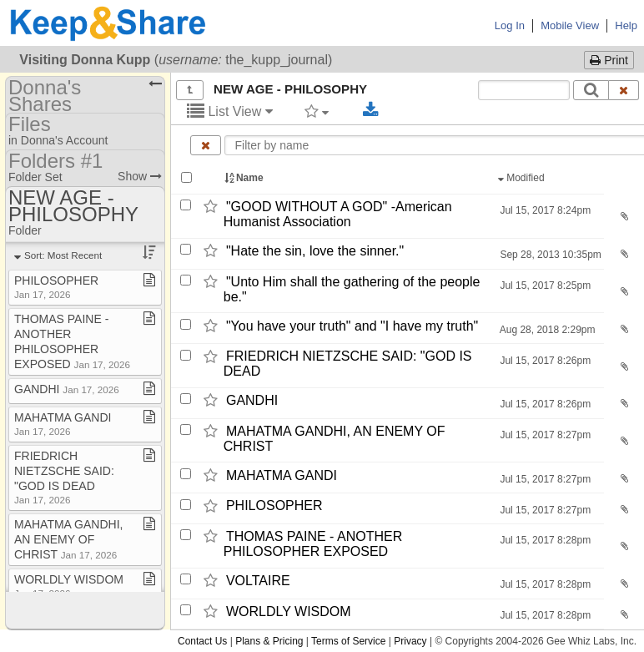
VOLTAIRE (258, 581)
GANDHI (252, 400)
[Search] (591, 90)
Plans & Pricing (269, 641)
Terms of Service (348, 641)
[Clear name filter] (206, 145)
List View (230, 111)
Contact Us (202, 641)
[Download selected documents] (371, 110)
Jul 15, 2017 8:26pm (544, 361)
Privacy (410, 641)
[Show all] (190, 90)
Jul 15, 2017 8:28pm (544, 540)
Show (140, 176)
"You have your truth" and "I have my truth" (352, 326)
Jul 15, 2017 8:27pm (544, 435)
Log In (510, 25)
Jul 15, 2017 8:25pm (544, 286)
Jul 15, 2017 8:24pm (544, 210)
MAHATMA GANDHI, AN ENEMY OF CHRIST (68, 539)
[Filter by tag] (317, 111)
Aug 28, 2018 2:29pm (546, 330)
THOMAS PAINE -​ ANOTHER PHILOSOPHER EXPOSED (313, 544)
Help (626, 25)
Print (609, 60)
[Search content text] (524, 90)
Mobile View (570, 25)
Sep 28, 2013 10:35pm (549, 255)
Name (245, 178)
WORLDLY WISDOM (289, 612)
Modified (523, 178)
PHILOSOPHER (274, 506)
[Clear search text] (624, 90)
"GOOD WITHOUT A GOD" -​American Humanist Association (338, 214)
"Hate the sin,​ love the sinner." (315, 251)
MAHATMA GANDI (282, 475)
